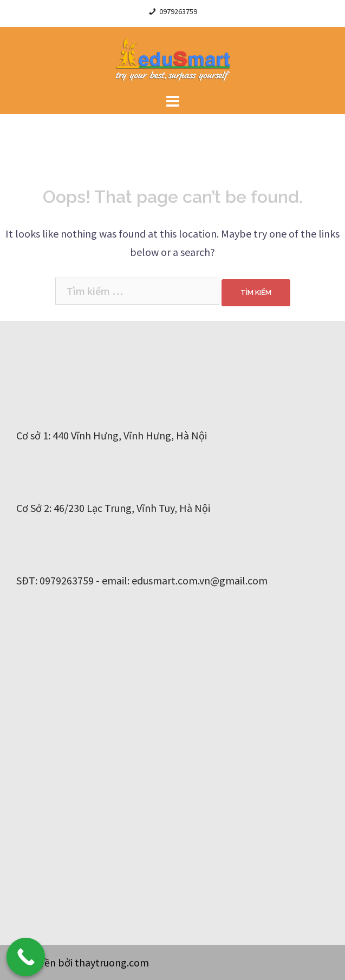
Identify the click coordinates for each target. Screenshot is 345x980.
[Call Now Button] (26, 957)
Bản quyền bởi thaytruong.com (79, 962)
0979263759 (178, 11)
